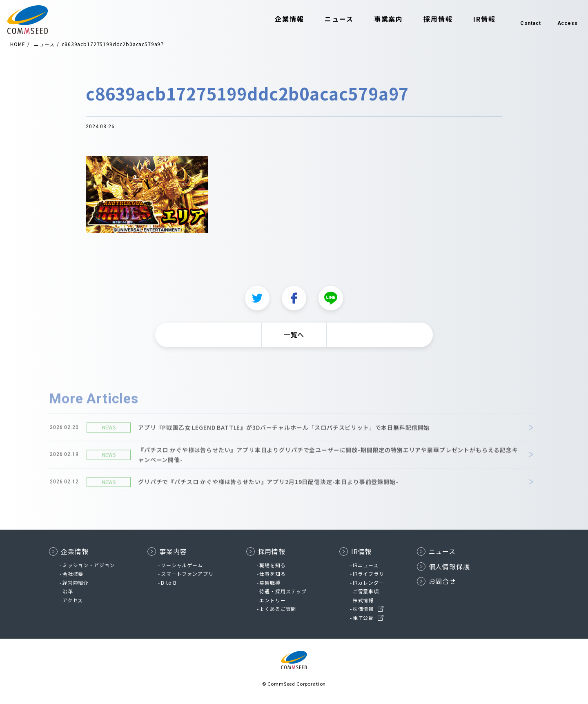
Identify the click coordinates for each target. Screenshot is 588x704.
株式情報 (363, 600)
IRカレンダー (369, 583)
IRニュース (366, 565)
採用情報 (426, 20)
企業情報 (278, 20)
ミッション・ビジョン (89, 565)
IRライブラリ (369, 574)
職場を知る (272, 565)
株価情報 (363, 609)
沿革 (68, 591)
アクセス (73, 600)
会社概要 (73, 574)
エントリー (272, 600)
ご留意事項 (366, 591)
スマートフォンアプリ (187, 574)
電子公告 (363, 618)
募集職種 (270, 583)
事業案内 (376, 20)
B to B (169, 583)
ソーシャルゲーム (182, 565)
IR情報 (472, 20)
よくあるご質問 (278, 609)
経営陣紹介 (76, 583)
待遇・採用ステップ (283, 591)
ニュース (327, 20)
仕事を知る (272, 574)
